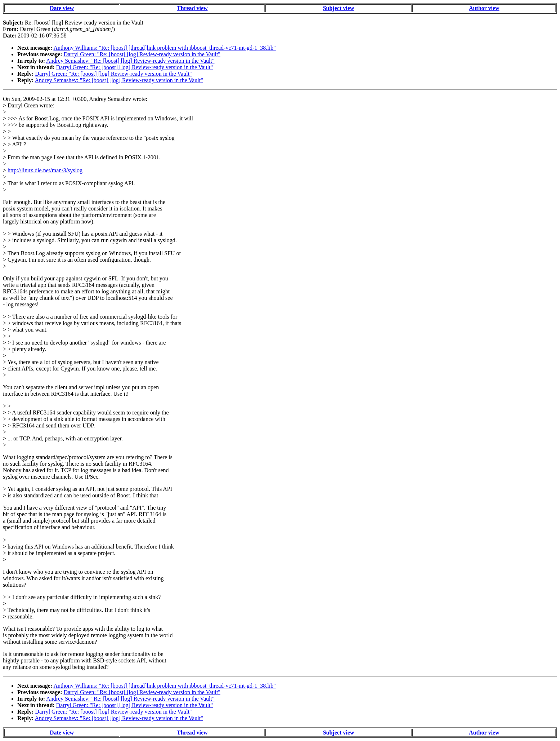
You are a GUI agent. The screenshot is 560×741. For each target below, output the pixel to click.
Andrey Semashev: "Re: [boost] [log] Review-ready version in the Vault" (130, 61)
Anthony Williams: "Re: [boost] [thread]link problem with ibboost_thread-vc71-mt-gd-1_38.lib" (164, 48)
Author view (484, 8)
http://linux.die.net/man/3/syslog (45, 170)
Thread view (192, 8)
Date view (62, 8)
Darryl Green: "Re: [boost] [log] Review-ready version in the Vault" (142, 54)
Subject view (339, 8)
